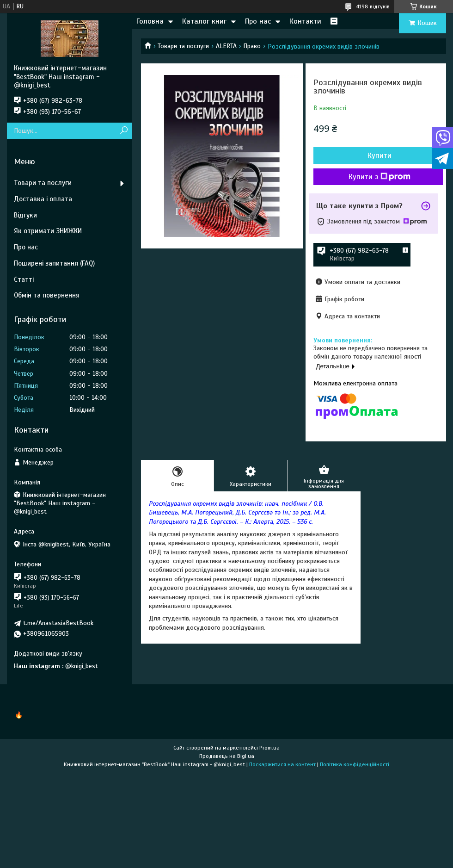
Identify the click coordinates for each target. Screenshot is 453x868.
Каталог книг (204, 21)
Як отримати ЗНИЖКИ (48, 231)
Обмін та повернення (47, 295)
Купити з (380, 177)
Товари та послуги (183, 46)
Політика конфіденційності (355, 764)
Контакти (305, 21)
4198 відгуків (373, 6)
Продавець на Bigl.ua (227, 756)
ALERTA (226, 46)
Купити (380, 155)
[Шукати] (124, 131)
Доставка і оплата (43, 199)
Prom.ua (269, 748)
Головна (150, 21)
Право (252, 46)
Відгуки (25, 215)
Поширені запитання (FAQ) (54, 263)
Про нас (258, 21)
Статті (24, 279)
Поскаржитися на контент (282, 764)
